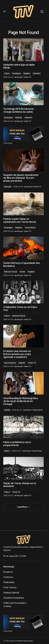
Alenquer (8, 187)
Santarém (37, 73)
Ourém (22, 272)
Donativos (8, 572)
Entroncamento (10, 363)
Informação (9, 567)
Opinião (7, 410)
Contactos (8, 577)
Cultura (7, 73)
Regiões (27, 73)
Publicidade (9, 582)
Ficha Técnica (10, 587)
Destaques (17, 73)
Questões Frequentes (14, 598)
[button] (5, 12)
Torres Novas (30, 228)
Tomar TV (32, 363)
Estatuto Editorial (11, 593)
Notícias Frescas (11, 272)
